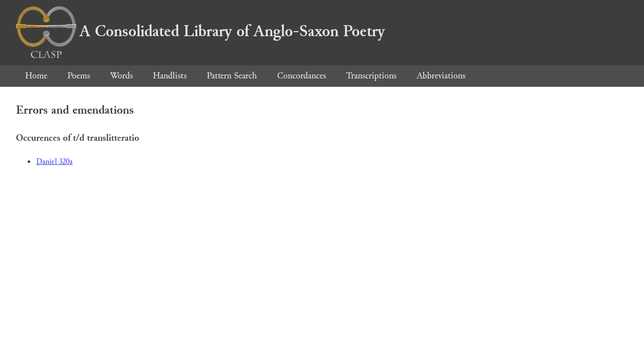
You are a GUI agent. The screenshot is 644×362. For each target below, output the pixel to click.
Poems (79, 76)
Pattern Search (232, 76)
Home (36, 76)
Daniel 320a (54, 162)
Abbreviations (441, 76)
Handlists (170, 76)
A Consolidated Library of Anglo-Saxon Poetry (200, 31)
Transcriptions (371, 76)
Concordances (302, 76)
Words (122, 76)
